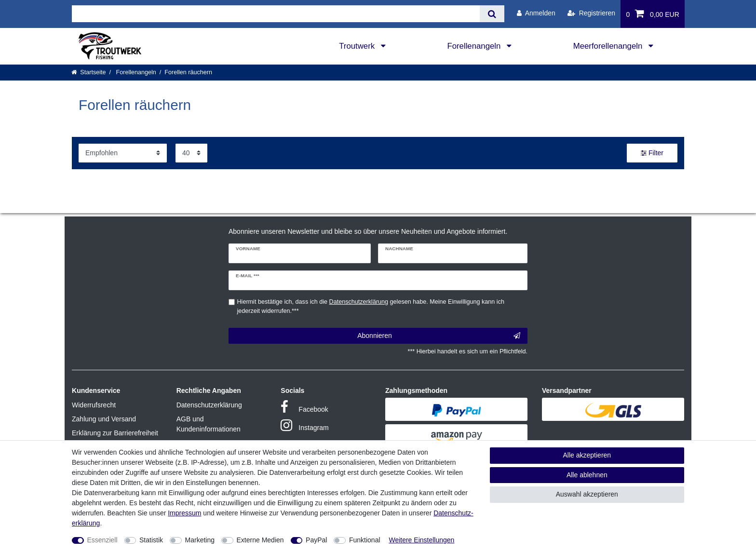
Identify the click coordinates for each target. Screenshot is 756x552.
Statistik (151, 540)
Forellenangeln (475, 46)
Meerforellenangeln (609, 46)
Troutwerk (358, 46)
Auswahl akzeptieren (587, 494)
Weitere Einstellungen (421, 540)
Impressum (184, 513)
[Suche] (492, 14)
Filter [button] (652, 153)
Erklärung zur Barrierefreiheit (115, 433)
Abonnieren (439, 336)
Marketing (200, 540)
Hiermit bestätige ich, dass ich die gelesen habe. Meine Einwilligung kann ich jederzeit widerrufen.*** (371, 306)
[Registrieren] (591, 13)
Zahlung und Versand (104, 419)
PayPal (316, 540)
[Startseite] (89, 72)
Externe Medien (260, 540)
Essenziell (102, 540)
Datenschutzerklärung (209, 405)
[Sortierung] (123, 153)
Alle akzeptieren (587, 455)
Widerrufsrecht (94, 405)
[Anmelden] (536, 13)
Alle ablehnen (587, 475)
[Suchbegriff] (276, 14)
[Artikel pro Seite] (191, 153)
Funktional (365, 540)
